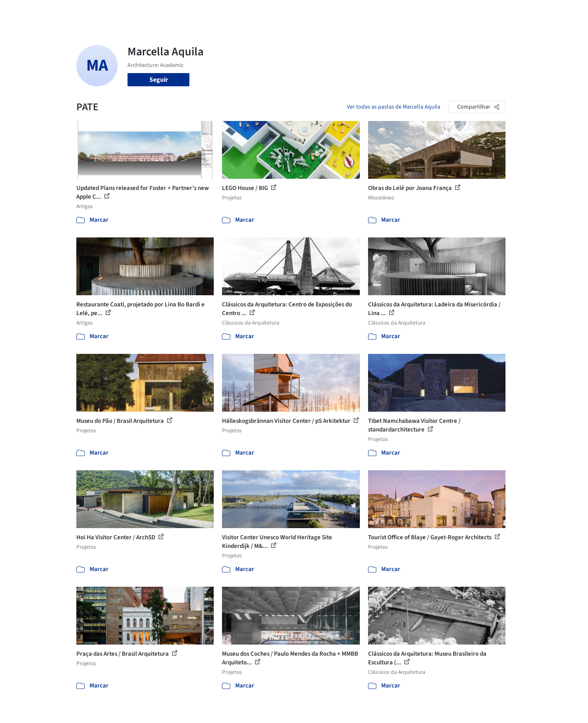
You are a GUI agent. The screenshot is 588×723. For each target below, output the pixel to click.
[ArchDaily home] (47, 12)
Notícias (388, 12)
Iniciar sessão (461, 12)
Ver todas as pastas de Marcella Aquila (394, 107)
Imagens (307, 12)
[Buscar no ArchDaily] (169, 12)
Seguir (159, 80)
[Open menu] (542, 12)
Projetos (277, 12)
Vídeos (416, 12)
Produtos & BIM (348, 12)
